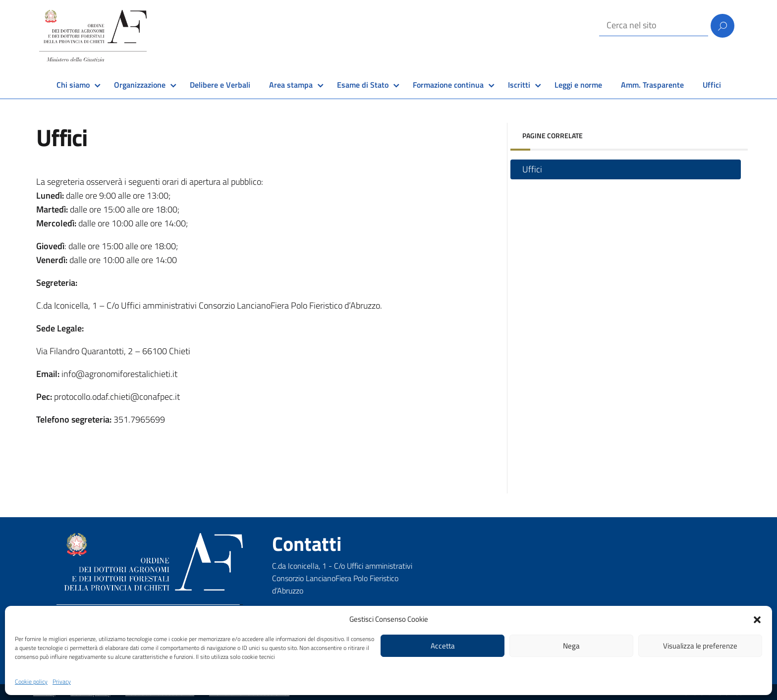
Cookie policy (31, 681)
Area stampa (291, 85)
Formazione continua (448, 85)
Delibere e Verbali (220, 85)
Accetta (443, 646)
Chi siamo (73, 85)
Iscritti (519, 85)
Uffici (712, 85)
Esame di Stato (363, 85)
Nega (571, 646)
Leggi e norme (578, 85)
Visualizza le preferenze (700, 646)
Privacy (62, 681)
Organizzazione (140, 85)
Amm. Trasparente (652, 85)
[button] (757, 619)
